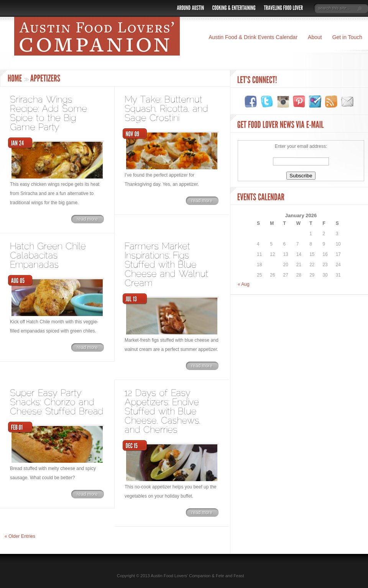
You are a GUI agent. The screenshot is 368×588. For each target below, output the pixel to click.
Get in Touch (347, 37)
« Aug (244, 284)
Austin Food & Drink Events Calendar (253, 37)
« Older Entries (20, 536)
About (315, 37)
